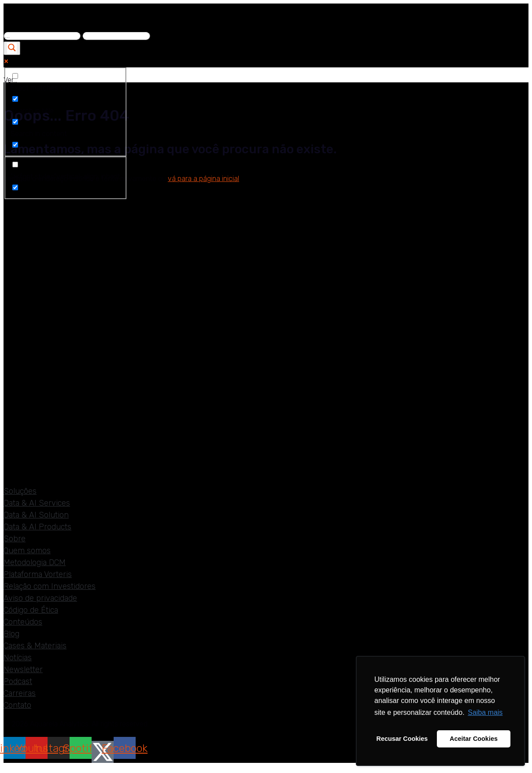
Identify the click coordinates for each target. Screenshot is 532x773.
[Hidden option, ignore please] (15, 187)
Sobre (15, 539)
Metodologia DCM (35, 562)
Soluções (20, 491)
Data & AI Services (37, 503)
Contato (17, 705)
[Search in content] (15, 122)
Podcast (18, 681)
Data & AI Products (37, 527)
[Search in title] (15, 99)
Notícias (18, 658)
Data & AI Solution (36, 515)
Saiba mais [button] (485, 712)
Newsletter (23, 669)
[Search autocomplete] (116, 36)
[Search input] (42, 36)
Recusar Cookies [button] (402, 739)
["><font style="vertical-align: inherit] (15, 165)
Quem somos (27, 551)
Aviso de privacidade (40, 598)
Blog (11, 634)
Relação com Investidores (50, 586)
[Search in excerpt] (15, 145)
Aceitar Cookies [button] (474, 739)
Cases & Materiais (35, 646)
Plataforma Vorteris (38, 574)
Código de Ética (31, 610)
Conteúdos (23, 622)
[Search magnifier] (12, 48)
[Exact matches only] (15, 76)
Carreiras (20, 693)
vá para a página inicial (203, 179)
